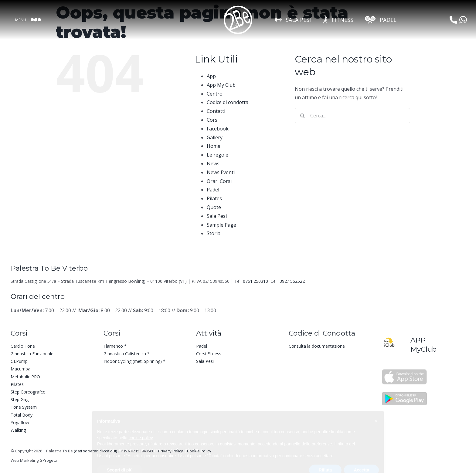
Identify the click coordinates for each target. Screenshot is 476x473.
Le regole (218, 155)
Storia (214, 233)
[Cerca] (302, 116)
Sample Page (221, 225)
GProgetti (48, 460)
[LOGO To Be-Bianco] (238, 7)
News (213, 164)
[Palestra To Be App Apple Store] (404, 371)
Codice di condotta (228, 102)
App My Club (221, 85)
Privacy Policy (171, 451)
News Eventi (221, 172)
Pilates (214, 198)
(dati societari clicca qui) (95, 451)
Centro (215, 94)
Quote (214, 207)
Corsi (213, 120)
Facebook (218, 129)
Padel (213, 190)
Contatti (216, 111)
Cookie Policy (199, 451)
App (211, 76)
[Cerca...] (352, 116)
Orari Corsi (219, 181)
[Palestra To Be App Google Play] (404, 393)
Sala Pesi (217, 216)
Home (214, 146)
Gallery (215, 137)
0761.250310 (256, 281)
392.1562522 (292, 281)
